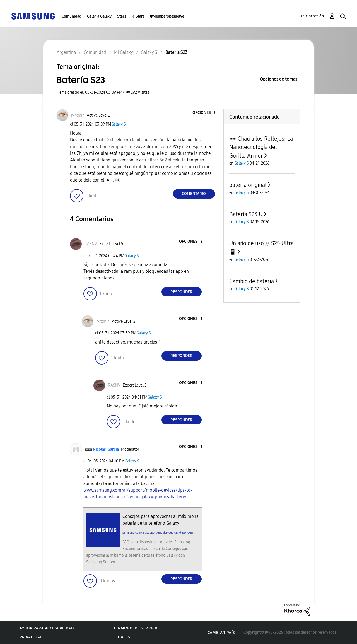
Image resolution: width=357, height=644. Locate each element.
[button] (205, 113)
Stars (122, 16)
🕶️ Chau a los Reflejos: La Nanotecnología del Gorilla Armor (261, 147)
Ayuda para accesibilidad (47, 628)
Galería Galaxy (99, 16)
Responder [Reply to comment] (181, 292)
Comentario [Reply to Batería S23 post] (194, 194)
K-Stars (138, 16)
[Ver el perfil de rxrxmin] (78, 115)
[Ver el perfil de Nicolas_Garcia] (106, 449)
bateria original (248, 185)
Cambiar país (221, 633)
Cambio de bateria (252, 281)
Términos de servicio (136, 628)
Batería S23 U (246, 214)
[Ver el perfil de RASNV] (91, 244)
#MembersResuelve (167, 16)
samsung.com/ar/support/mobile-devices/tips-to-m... (159, 533)
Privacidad (31, 637)
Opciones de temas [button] (279, 79)
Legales (122, 637)
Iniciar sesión (313, 16)
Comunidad (72, 16)
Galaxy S (119, 124)
